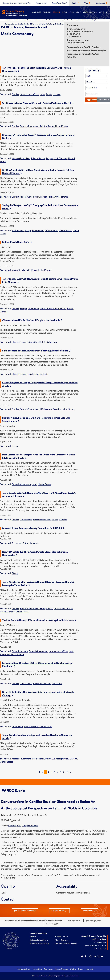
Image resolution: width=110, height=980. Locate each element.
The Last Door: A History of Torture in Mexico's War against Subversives (39, 620)
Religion (50, 158)
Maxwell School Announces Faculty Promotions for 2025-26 (33, 528)
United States (62, 126)
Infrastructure (52, 231)
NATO (63, 309)
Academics (37, 12)
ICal (19, 826)
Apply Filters (93, 100)
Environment (18, 231)
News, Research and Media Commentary (81, 20)
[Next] (70, 772)
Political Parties (47, 126)
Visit (86, 3)
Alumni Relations (90, 12)
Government (38, 231)
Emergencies (48, 969)
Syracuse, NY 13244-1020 (95, 946)
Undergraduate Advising (39, 940)
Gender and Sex (35, 374)
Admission (47, 12)
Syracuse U (89, 969)
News (65, 12)
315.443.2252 (100, 949)
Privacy (81, 969)
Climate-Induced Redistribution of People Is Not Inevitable (32, 320)
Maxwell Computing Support (66, 943)
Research (57, 12)
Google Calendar (30, 826)
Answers (33, 937)
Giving (102, 12)
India (46, 374)
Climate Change (19, 342)
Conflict (15, 94)
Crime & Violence (20, 651)
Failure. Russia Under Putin (17, 242)
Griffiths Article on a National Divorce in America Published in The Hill (38, 103)
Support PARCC (59, 911)
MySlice (73, 969)
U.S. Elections (61, 158)
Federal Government (30, 126)
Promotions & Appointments (25, 543)
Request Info (100, 3)
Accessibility (37, 969)
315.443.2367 (52, 924)
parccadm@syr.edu (93, 921)
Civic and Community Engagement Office (17, 3)
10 (67, 772)
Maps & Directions (62, 969)
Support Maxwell (62, 937)
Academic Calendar (24, 969)
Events (71, 12)
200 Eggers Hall (100, 942)
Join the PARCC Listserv (25, 911)
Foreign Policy (47, 609)
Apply (74, 3)
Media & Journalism (21, 158)
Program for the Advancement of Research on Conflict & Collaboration (39, 20)
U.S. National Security (50, 409)
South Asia (57, 684)
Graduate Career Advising (39, 943)
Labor (42, 94)
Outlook (12, 826)
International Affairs (29, 94)
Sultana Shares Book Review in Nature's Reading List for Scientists (36, 351)
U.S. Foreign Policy (60, 759)
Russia (49, 94)
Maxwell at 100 (41, 3)
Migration (52, 342)
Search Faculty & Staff (59, 3)
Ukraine (57, 94)
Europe (28, 231)
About (79, 12)
